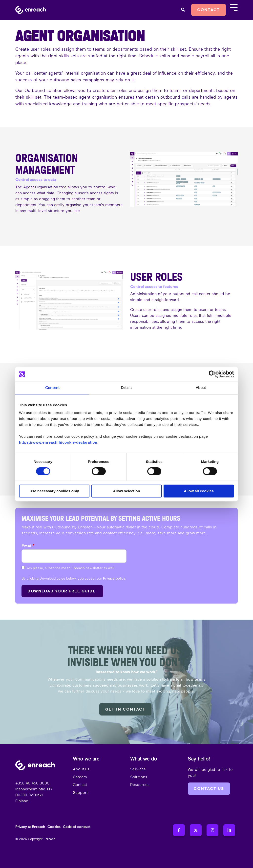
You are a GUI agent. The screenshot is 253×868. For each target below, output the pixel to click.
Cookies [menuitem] (54, 827)
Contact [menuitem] (80, 785)
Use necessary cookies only (54, 491)
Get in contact (125, 709)
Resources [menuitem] (140, 785)
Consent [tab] (52, 388)
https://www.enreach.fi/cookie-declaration (58, 442)
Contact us (209, 789)
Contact (209, 10)
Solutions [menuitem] (139, 777)
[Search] (183, 10)
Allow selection (126, 491)
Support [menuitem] (80, 793)
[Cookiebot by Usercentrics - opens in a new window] (212, 374)
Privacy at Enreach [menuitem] (30, 827)
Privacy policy (114, 578)
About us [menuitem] (81, 769)
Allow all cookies (199, 491)
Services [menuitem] (138, 769)
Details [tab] (126, 388)
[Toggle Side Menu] (234, 7)
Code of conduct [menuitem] (77, 827)
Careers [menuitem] (80, 777)
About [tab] (201, 388)
